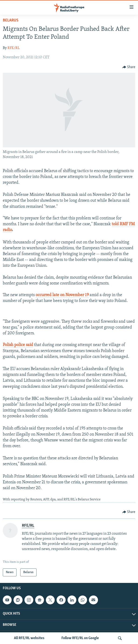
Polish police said (18, 345)
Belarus (11, 20)
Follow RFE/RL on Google (80, 638)
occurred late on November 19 (62, 295)
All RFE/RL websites (29, 638)
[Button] (129, 67)
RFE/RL (14, 48)
